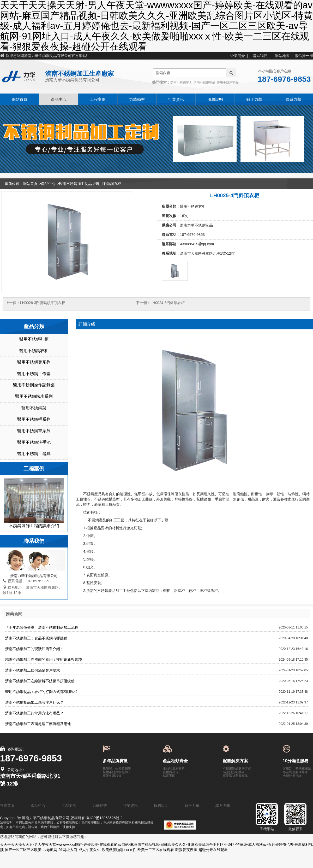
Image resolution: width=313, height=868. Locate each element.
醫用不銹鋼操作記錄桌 (34, 385)
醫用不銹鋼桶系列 (34, 419)
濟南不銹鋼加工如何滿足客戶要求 (33, 670)
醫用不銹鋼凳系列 (34, 362)
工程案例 (98, 99)
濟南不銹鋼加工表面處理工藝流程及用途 (38, 724)
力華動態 (137, 99)
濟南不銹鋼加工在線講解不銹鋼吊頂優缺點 (40, 681)
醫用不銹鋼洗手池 (34, 442)
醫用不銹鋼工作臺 (34, 374)
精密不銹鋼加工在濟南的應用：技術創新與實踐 (44, 660)
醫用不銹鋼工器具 (34, 454)
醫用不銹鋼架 (34, 408)
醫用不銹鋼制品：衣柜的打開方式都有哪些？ (42, 692)
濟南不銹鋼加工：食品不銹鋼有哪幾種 (36, 638)
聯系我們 (260, 56)
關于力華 (254, 99)
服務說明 (215, 99)
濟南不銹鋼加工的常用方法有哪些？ (34, 713)
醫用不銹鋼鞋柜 (34, 339)
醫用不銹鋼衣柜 (108, 184)
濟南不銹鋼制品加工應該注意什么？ (34, 702)
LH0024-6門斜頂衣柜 (168, 303)
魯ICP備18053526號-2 (104, 818)
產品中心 (59, 99)
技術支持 (69, 827)
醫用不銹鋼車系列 (34, 431)
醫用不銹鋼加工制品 (75, 184)
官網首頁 (7, 806)
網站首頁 (20, 99)
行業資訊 (176, 99)
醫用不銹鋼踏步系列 (34, 396)
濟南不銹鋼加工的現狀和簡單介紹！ (34, 649)
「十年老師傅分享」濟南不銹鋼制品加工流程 (42, 627)
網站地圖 (282, 56)
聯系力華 (293, 99)
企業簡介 (238, 56)
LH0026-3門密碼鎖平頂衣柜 (43, 303)
